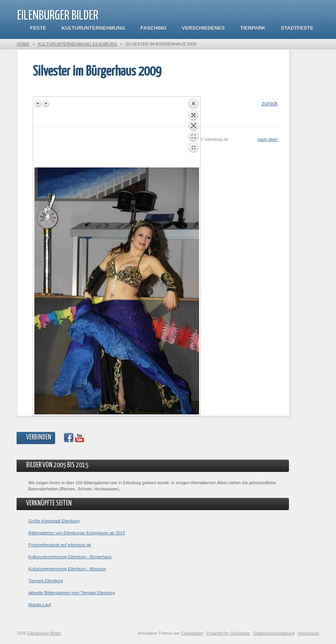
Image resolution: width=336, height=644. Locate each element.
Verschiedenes (203, 28)
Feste (38, 28)
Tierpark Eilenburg (46, 581)
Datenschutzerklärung (274, 633)
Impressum (309, 633)
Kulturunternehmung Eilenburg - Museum (67, 569)
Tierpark (253, 28)
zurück (269, 103)
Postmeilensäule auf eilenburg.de (60, 545)
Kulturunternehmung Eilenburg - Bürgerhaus (70, 557)
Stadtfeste (297, 28)
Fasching (153, 28)
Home (23, 44)
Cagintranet (192, 633)
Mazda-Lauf (40, 605)
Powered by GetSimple (228, 633)
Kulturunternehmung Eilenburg (78, 44)
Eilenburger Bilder (58, 16)
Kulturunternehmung (93, 28)
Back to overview (193, 133)
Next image (46, 103)
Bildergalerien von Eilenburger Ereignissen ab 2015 (77, 533)
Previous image (38, 103)
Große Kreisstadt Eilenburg (54, 521)
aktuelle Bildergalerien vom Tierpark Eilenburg (72, 593)
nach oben (268, 139)
